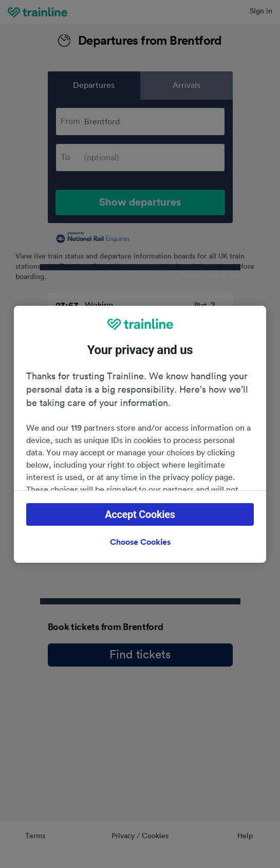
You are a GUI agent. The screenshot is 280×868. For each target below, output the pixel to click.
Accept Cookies (140, 514)
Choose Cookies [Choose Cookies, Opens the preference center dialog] (140, 542)
